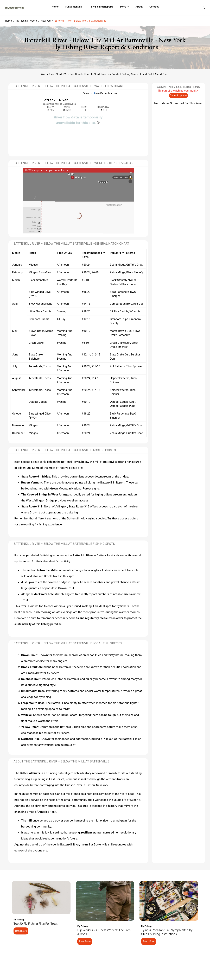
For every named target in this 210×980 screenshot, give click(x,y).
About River (162, 74)
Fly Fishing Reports (27, 21)
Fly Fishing (19, 920)
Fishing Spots (130, 74)
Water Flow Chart (52, 74)
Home (8, 21)
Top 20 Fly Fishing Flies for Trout (36, 924)
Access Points (111, 74)
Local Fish (146, 74)
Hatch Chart (93, 74)
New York (46, 21)
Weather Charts (74, 74)
